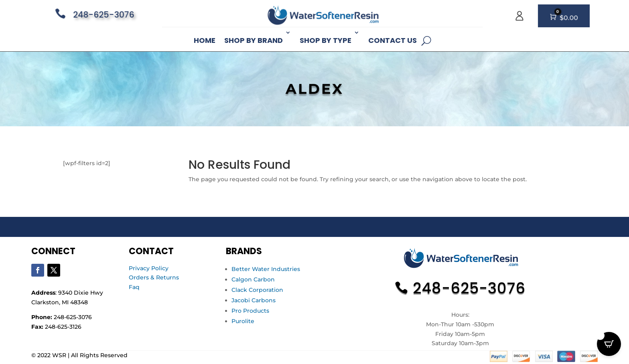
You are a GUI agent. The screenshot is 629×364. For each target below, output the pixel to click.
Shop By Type (326, 40)
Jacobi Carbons (254, 300)
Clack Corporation (257, 290)
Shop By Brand (254, 40)
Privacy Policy (149, 268)
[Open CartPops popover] (609, 344)
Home (205, 40)
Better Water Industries (266, 269)
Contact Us (393, 40)
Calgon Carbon (253, 279)
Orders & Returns (154, 277)
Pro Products (250, 311)
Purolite (243, 321)
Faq (134, 287)
